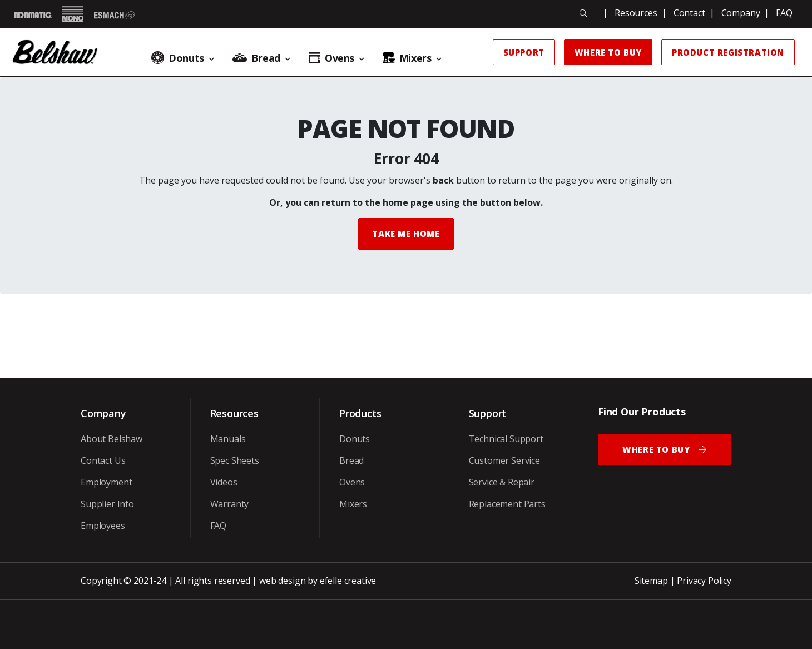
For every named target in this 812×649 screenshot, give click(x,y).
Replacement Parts (507, 504)
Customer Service (504, 460)
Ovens (352, 482)
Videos (224, 482)
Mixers (353, 504)
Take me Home (406, 234)
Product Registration (728, 52)
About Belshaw (112, 439)
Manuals (228, 439)
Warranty (230, 504)
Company (741, 13)
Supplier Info (107, 504)
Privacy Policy (704, 581)
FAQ (784, 13)
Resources (636, 13)
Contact (689, 13)
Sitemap (651, 581)
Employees (103, 526)
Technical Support (506, 439)
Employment (106, 482)
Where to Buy (608, 52)
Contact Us (103, 460)
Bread (351, 460)
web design (282, 581)
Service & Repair (502, 482)
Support (524, 52)
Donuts (355, 439)
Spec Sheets (235, 460)
